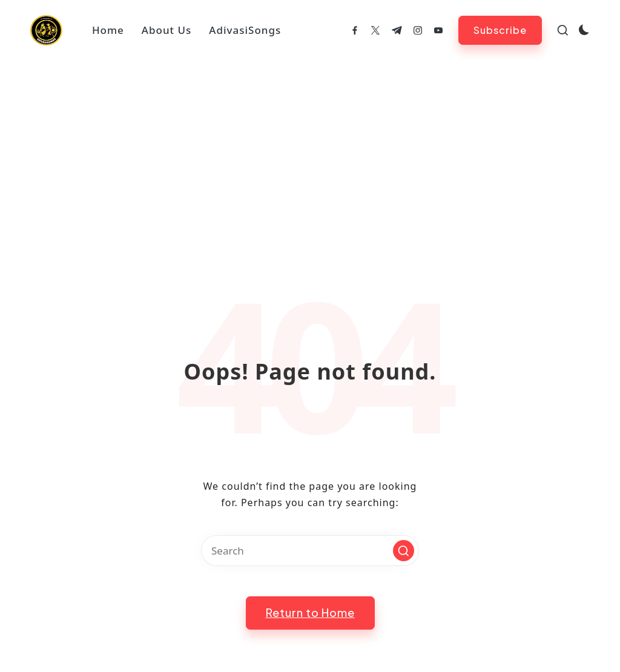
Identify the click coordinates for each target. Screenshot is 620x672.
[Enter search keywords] (310, 551)
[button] (500, 30)
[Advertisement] (310, 151)
